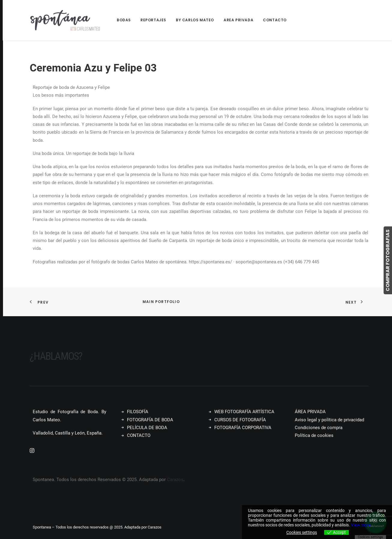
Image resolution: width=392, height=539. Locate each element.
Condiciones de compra (319, 428)
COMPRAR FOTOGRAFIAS (388, 260)
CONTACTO (139, 435)
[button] (32, 451)
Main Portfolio (161, 302)
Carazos (175, 480)
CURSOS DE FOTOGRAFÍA (240, 420)
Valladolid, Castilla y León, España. (68, 433)
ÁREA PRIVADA (310, 412)
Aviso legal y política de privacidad (329, 420)
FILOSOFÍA (138, 412)
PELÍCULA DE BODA (147, 428)
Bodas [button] (124, 20)
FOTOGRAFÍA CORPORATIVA (243, 428)
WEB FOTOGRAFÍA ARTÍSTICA (244, 412)
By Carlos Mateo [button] (195, 20)
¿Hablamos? (56, 356)
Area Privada (238, 20)
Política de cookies (314, 435)
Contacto (275, 20)
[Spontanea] (65, 20)
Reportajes (153, 20)
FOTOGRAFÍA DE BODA (150, 420)
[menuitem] (126, 20)
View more (361, 525)
